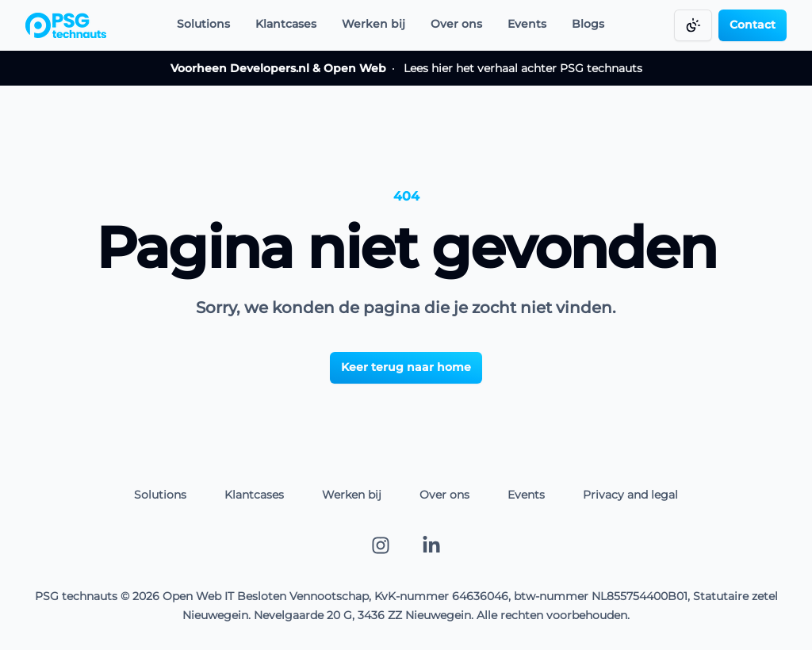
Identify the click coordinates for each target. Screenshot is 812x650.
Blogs (588, 24)
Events (527, 24)
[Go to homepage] (66, 25)
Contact (753, 25)
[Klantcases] (286, 25)
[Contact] (753, 25)
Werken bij (373, 24)
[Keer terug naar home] (406, 367)
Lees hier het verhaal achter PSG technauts (406, 68)
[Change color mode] (693, 25)
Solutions (203, 24)
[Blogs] (588, 25)
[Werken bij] (373, 25)
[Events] (527, 25)
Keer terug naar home (406, 367)
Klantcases (286, 24)
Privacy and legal (630, 495)
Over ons (456, 24)
